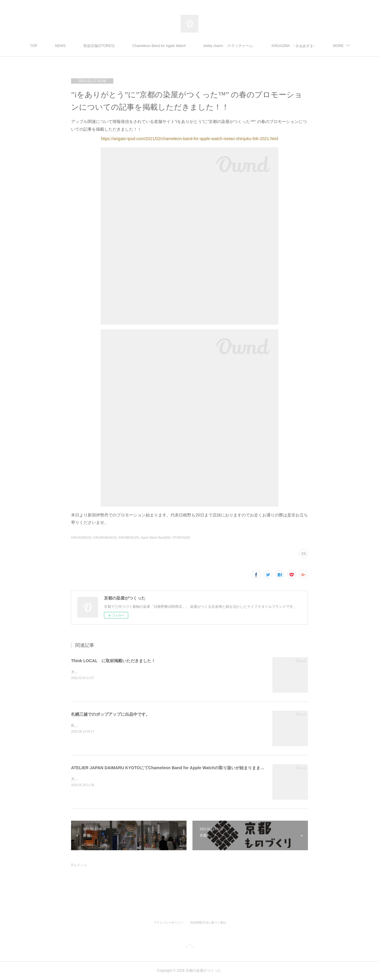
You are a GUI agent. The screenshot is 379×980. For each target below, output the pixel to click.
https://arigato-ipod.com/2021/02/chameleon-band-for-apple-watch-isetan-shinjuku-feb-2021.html (189, 139)
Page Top (189, 947)
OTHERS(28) (181, 538)
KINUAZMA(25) (81, 538)
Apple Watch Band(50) (156, 538)
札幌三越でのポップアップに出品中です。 (110, 714)
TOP (64, 46)
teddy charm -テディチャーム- (259, 46)
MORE (308, 46)
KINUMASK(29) (129, 538)
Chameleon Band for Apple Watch (190, 46)
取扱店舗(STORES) (130, 46)
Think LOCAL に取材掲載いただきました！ (113, 661)
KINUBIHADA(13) (105, 538)
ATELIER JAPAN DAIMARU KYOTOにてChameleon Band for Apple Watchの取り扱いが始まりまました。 (172, 768)
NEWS (91, 46)
